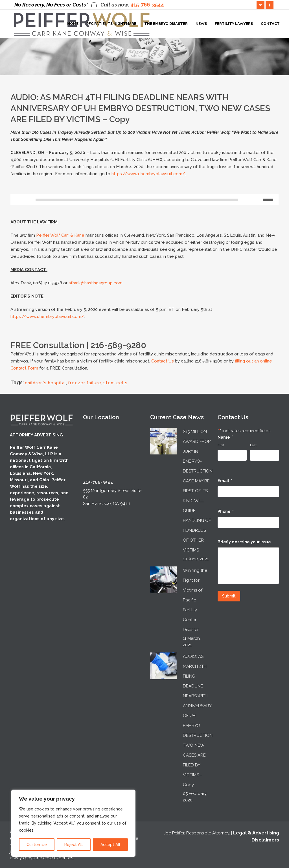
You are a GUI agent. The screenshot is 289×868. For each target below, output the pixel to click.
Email (225, 481)
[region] (73, 823)
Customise (37, 845)
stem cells (115, 383)
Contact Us (163, 361)
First (221, 445)
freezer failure (85, 383)
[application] (144, 201)
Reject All (74, 845)
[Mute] (259, 200)
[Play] (16, 200)
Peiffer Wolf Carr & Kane (60, 235)
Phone (226, 512)
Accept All (110, 845)
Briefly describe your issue (244, 542)
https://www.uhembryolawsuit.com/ (148, 174)
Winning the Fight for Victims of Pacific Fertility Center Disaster (195, 600)
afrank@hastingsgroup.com (96, 283)
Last (253, 445)
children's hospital (45, 383)
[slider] (137, 200)
